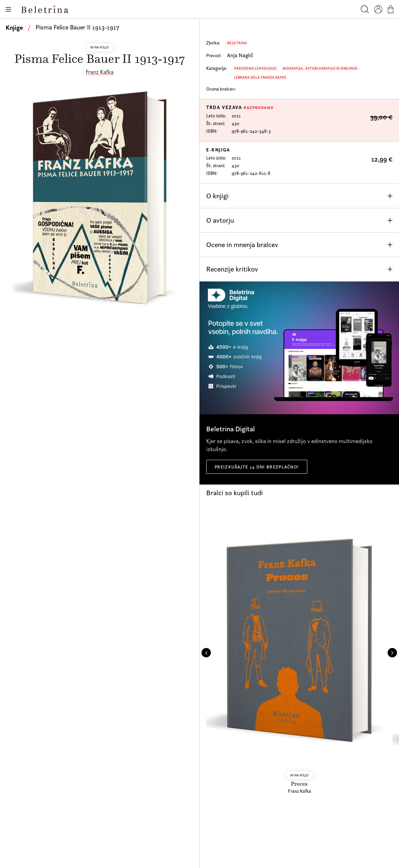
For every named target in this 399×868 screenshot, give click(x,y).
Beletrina (237, 43)
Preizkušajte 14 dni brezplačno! (257, 467)
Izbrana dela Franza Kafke (260, 77)
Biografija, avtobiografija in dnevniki (321, 68)
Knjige (14, 27)
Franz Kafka (100, 72)
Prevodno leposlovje (256, 68)
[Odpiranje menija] (8, 9)
